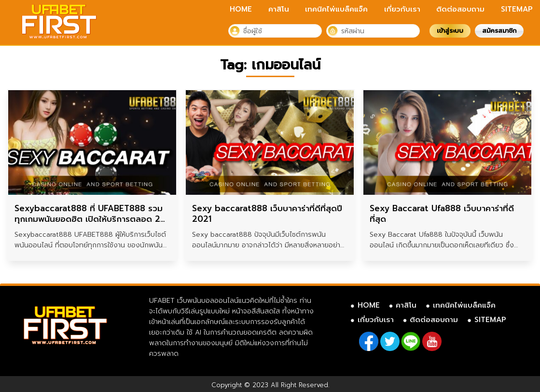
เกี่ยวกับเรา (402, 9)
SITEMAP (517, 9)
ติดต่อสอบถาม (460, 9)
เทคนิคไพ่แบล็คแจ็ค (336, 9)
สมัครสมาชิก (499, 31)
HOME (241, 9)
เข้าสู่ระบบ (450, 31)
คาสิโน (279, 9)
